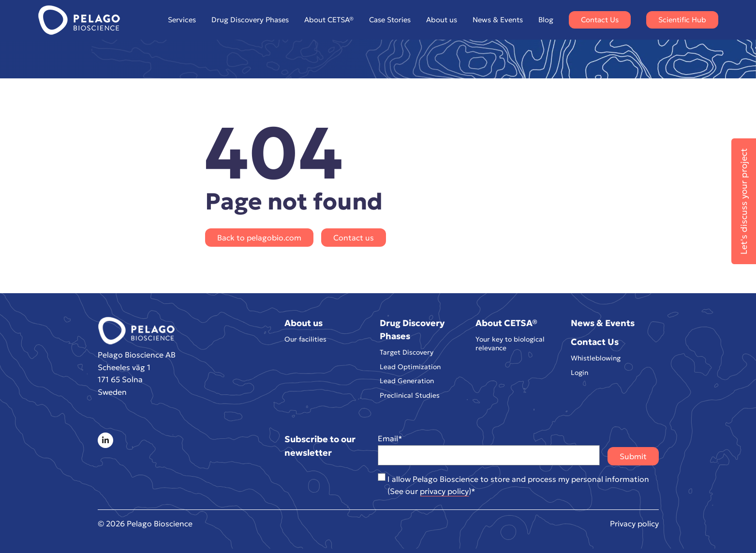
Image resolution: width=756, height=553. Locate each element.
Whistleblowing (596, 358)
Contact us (354, 238)
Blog (546, 20)
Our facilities (305, 339)
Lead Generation (407, 381)
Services (182, 20)
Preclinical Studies (410, 396)
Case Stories (390, 20)
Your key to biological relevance (510, 344)
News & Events (498, 20)
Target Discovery (407, 352)
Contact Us (600, 20)
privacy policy (444, 491)
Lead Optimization (410, 367)
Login (579, 373)
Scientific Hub (682, 20)
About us (442, 20)
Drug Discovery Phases (250, 20)
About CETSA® (329, 20)
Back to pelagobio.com (259, 238)
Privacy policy (634, 523)
